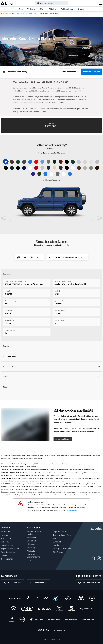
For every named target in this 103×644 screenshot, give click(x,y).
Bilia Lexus (32, 541)
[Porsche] (54, 620)
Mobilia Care (58, 545)
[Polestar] (28, 598)
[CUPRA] (59, 609)
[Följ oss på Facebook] (99, 558)
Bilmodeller (20, 13)
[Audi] (27, 609)
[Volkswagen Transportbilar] (11, 620)
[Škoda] (44, 609)
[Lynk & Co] (42, 598)
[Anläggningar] (67, 9)
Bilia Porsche (32, 544)
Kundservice (6, 542)
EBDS (55, 538)
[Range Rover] (71, 620)
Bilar (2, 13)
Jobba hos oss (7, 545)
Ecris (29, 560)
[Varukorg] (101, 3)
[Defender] (88, 620)
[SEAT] (72, 609)
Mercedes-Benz (10, 13)
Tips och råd (6, 538)
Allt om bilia (6, 532)
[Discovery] (43, 630)
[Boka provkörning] (70, 72)
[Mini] (68, 598)
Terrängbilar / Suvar (32, 13)
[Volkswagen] (13, 609)
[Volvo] (15, 598)
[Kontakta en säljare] (91, 72)
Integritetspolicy (8, 552)
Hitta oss (5, 535)
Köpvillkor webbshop (10, 549)
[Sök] (51, 3)
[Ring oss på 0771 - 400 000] (12, 583)
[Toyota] (81, 598)
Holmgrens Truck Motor (63, 549)
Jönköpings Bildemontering (34, 556)
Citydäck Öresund (61, 532)
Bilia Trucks (58, 552)
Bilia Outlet (32, 537)
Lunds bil (57, 542)
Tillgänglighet (7, 559)
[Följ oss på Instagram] (93, 558)
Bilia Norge (32, 548)
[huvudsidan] (96, 528)
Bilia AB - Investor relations (35, 533)
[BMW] (56, 598)
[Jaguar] (60, 630)
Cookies (4, 556)
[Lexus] (36, 620)
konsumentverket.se (73, 510)
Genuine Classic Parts (62, 535)
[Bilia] (7, 3)
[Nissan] (22, 620)
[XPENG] (86, 609)
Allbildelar (31, 551)
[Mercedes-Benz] (92, 598)
